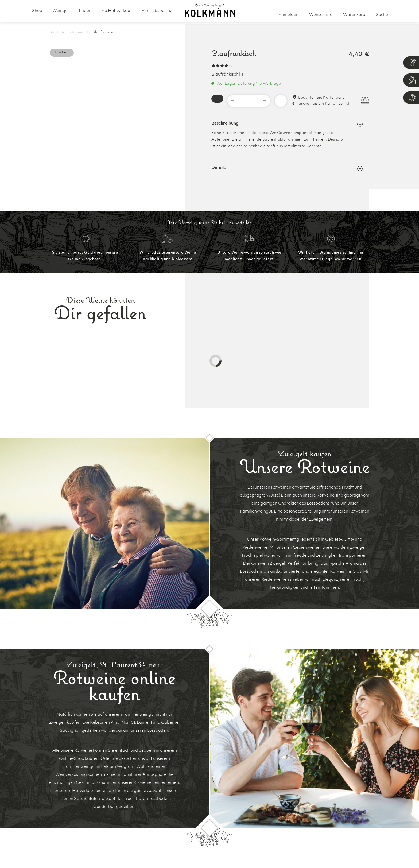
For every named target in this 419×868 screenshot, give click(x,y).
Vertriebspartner (158, 11)
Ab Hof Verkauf (117, 11)
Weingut (61, 11)
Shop (37, 11)
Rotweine (75, 32)
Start (54, 32)
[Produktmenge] (249, 101)
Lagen (85, 11)
